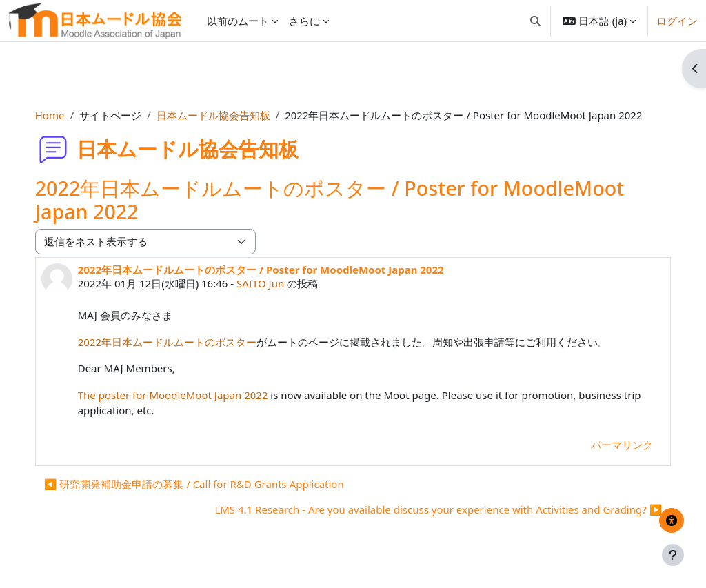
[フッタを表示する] (673, 555)
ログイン (677, 21)
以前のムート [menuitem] (238, 21)
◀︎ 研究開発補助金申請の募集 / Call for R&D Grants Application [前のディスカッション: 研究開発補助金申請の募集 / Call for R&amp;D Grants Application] (208, 484)
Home (64, 115)
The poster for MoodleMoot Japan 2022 (187, 395)
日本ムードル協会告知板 (227, 115)
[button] (535, 21)
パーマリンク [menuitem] (608, 445)
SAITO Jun (274, 283)
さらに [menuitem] (304, 21)
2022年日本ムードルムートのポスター (181, 342)
